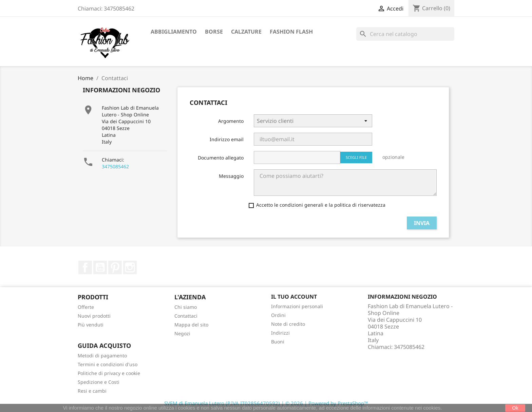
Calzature (246, 32)
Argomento (231, 121)
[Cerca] (405, 34)
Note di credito (288, 324)
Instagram (130, 267)
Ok (515, 408)
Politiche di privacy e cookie (109, 373)
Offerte (86, 307)
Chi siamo (186, 307)
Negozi (182, 333)
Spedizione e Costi (99, 382)
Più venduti (91, 325)
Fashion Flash (291, 32)
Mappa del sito (191, 325)
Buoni (278, 342)
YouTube (100, 267)
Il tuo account (294, 297)
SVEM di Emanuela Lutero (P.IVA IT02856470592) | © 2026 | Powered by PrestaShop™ (266, 403)
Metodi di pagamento (102, 355)
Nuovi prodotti (94, 316)
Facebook (85, 267)
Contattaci (186, 316)
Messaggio (231, 176)
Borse (214, 32)
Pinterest (115, 267)
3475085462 (115, 166)
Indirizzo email (227, 139)
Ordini (278, 315)
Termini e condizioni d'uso (108, 364)
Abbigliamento (174, 32)
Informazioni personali (297, 306)
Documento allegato (221, 158)
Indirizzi (280, 333)
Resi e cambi (92, 391)
